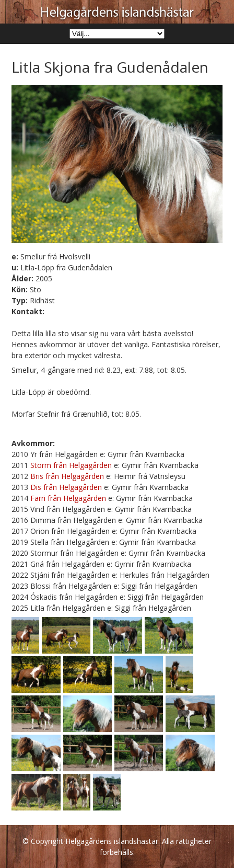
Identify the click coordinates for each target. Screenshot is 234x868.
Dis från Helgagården (66, 487)
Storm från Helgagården (71, 465)
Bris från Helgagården (67, 476)
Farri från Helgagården (68, 498)
